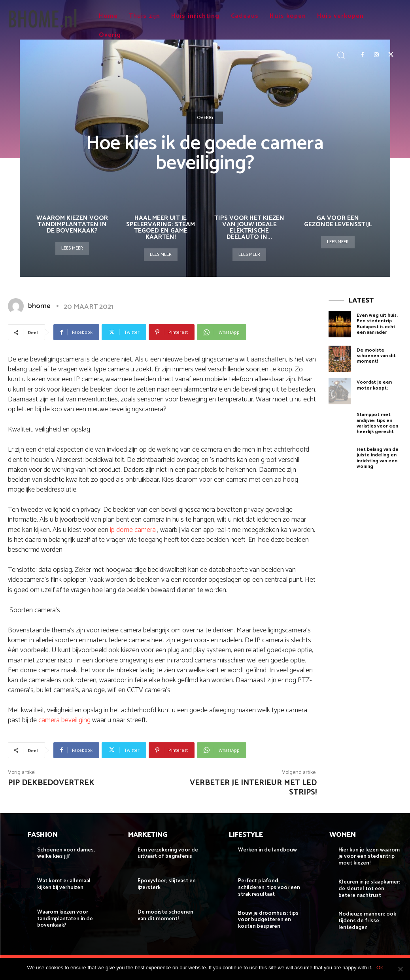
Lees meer (72, 248)
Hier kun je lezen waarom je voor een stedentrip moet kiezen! (369, 857)
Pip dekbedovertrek (51, 783)
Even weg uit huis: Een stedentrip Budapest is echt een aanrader (377, 324)
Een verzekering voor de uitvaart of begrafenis (168, 853)
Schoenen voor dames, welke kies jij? (66, 853)
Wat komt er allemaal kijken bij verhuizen (64, 884)
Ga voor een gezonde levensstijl (338, 221)
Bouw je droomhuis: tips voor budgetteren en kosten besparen (268, 920)
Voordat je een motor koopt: (374, 385)
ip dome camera (134, 530)
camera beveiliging (64, 720)
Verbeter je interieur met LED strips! (253, 788)
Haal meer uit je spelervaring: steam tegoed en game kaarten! (161, 228)
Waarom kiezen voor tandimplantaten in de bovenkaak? (72, 224)
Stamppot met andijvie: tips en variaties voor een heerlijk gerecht (377, 423)
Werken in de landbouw (267, 850)
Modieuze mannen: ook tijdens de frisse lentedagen (367, 921)
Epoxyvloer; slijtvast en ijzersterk (167, 884)
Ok (380, 968)
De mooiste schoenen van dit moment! (376, 356)
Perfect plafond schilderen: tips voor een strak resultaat (269, 888)
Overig (205, 118)
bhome (39, 306)
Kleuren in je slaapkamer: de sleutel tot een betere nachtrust (369, 889)
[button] (341, 55)
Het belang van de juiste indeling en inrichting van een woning (378, 458)
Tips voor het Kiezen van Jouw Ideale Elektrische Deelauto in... (249, 228)
